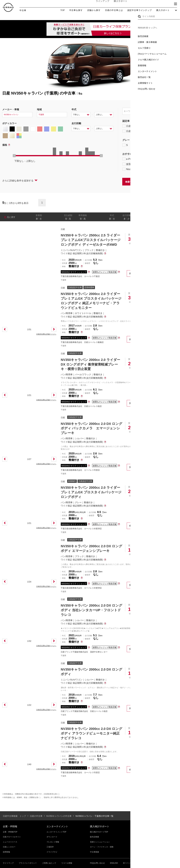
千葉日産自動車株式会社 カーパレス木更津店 (81, 529)
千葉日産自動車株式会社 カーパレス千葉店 (80, 276)
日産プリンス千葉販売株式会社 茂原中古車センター (84, 652)
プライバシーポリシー (28, 863)
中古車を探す (76, 10)
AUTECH (155, 145)
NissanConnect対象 (137, 169)
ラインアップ (100, 4)
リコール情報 (67, 863)
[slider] (14, 156)
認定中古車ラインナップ (140, 10)
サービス (151, 4)
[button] (175, 4)
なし (168, 219)
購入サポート (118, 4)
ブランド (165, 4)
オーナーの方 (136, 4)
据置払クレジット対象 (138, 164)
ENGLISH (114, 863)
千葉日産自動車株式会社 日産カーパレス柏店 (81, 406)
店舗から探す (94, 10)
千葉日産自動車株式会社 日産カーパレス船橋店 (82, 342)
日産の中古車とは (114, 10)
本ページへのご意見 (131, 863)
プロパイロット (160, 159)
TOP (63, 10)
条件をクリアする (168, 181)
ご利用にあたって (49, 863)
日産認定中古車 (133, 131)
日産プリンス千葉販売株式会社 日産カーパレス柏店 (84, 711)
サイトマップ (8, 863)
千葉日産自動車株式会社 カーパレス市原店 (80, 470)
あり (173, 219)
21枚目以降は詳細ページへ (46, 334)
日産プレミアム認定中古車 (139, 126)
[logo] (8, 7)
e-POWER (130, 159)
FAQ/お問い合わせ (97, 863)
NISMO (170, 145)
